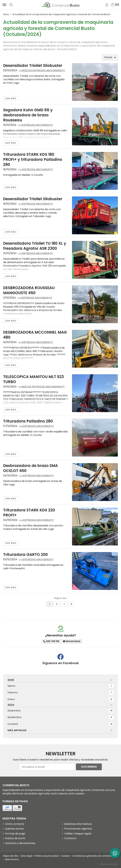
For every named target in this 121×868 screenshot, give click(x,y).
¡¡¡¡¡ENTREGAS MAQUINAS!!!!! (35, 125)
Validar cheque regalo (78, 834)
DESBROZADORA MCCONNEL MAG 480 (35, 335)
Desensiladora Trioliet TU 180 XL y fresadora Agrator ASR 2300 (35, 246)
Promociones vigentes (78, 829)
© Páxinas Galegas (108, 864)
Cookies (65, 856)
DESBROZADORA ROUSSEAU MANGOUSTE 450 (29, 290)
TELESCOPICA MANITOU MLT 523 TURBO (33, 379)
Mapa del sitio (11, 856)
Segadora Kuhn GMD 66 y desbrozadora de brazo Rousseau (28, 115)
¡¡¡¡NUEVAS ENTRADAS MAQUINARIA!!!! (42, 70)
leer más (11, 98)
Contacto (70, 838)
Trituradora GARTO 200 (25, 555)
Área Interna (12, 859)
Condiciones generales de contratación (94, 856)
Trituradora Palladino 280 (28, 421)
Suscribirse (89, 767)
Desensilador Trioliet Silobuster (33, 66)
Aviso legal (27, 856)
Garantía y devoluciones (20, 843)
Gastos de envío (15, 838)
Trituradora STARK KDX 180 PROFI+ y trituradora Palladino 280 (33, 159)
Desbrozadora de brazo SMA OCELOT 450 (30, 468)
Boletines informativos (78, 824)
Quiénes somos (14, 829)
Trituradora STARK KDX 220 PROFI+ (29, 513)
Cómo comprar (15, 824)
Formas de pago (15, 834)
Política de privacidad (47, 856)
